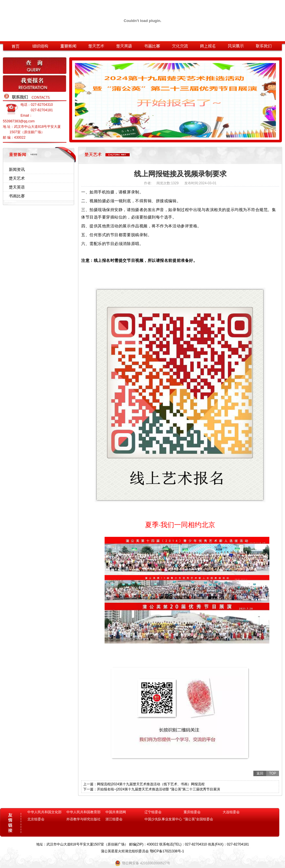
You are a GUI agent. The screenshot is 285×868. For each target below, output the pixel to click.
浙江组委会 (114, 819)
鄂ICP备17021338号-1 (167, 851)
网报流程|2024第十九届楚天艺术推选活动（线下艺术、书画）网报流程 (151, 784)
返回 (260, 773)
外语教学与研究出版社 (84, 819)
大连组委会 (231, 812)
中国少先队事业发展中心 (163, 819)
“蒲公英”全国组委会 (198, 819)
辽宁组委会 (153, 812)
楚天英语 (17, 187)
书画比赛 (17, 196)
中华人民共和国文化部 (44, 812)
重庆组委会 (192, 812)
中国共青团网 (116, 812)
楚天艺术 (17, 178)
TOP (272, 773)
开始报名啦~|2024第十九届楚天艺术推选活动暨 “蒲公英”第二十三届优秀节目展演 (158, 789)
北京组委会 (36, 819)
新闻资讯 (17, 169)
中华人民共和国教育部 (84, 812)
